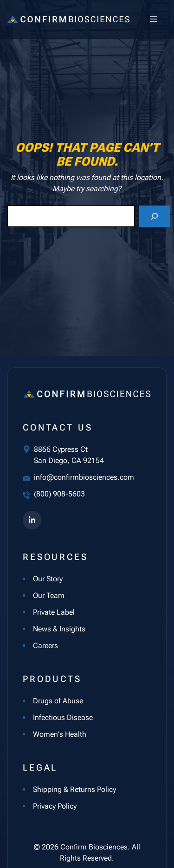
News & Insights (59, 629)
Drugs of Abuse (58, 701)
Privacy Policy (55, 806)
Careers (45, 646)
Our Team (49, 595)
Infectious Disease (63, 717)
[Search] (155, 216)
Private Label (54, 612)
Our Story (48, 579)
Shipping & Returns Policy (74, 789)
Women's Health (60, 734)
